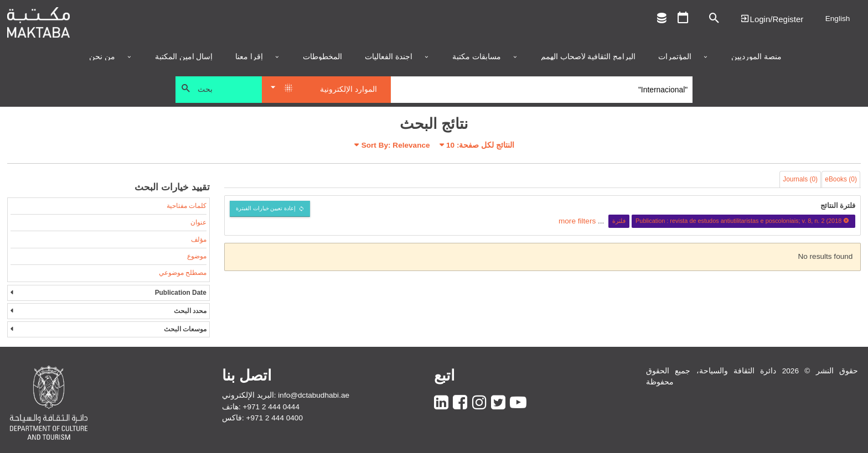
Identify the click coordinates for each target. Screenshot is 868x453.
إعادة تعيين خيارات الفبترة (266, 208)
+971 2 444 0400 (275, 418)
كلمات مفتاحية (187, 206)
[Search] (542, 90)
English (838, 19)
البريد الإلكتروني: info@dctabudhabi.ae (286, 395)
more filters (577, 220)
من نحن (102, 57)
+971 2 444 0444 (271, 407)
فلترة (619, 221)
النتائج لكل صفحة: (480, 145)
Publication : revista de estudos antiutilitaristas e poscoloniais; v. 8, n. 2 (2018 (744, 221)
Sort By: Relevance (396, 145)
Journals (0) (800, 179)
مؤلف (199, 239)
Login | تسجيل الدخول (772, 19)
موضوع (197, 256)
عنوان (198, 222)
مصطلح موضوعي (183, 273)
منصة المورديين (756, 57)
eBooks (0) (841, 179)
